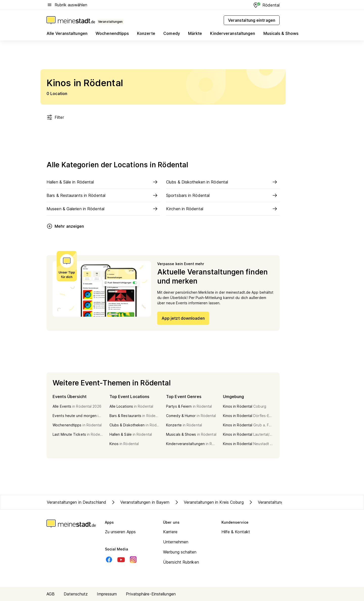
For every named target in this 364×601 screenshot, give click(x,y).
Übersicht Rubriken (181, 562)
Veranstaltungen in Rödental (279, 502)
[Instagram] (133, 560)
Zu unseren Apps (120, 532)
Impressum (107, 594)
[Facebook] (109, 560)
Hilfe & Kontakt (236, 532)
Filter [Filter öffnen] (55, 117)
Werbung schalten (180, 552)
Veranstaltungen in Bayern (140, 502)
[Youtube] (121, 560)
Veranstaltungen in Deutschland (76, 502)
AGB (51, 594)
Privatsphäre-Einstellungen (151, 594)
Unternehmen (176, 542)
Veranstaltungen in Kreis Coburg (209, 502)
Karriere (170, 532)
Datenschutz (76, 594)
